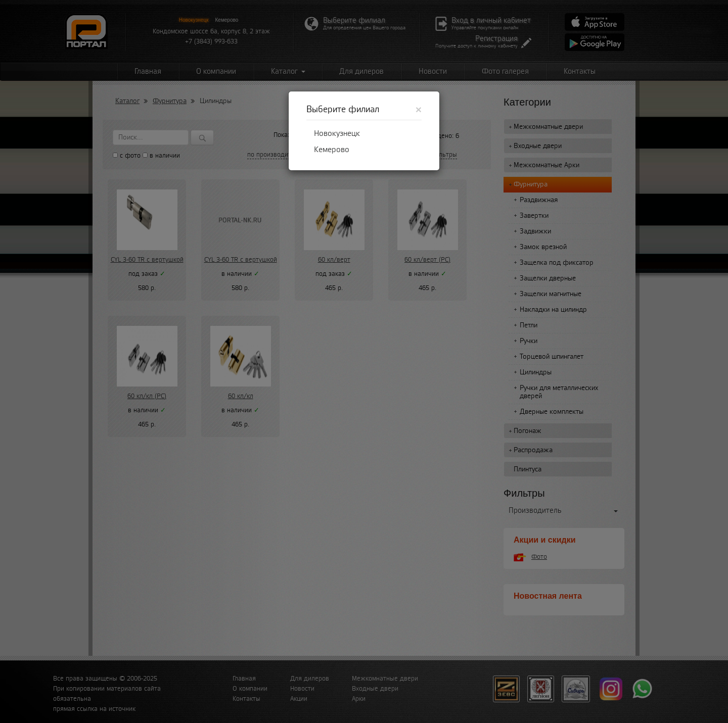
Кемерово (332, 150)
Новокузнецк (337, 133)
